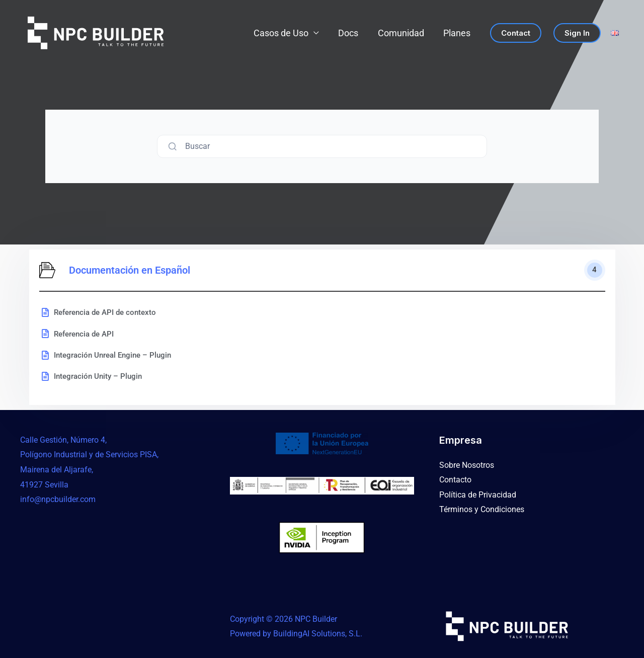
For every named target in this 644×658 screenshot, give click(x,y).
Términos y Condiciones (482, 510)
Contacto (455, 480)
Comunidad (403, 33)
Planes (457, 33)
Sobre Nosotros (467, 465)
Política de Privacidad (478, 495)
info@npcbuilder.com (58, 499)
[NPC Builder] (96, 33)
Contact (516, 33)
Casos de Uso (285, 33)
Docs (351, 33)
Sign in (577, 33)
